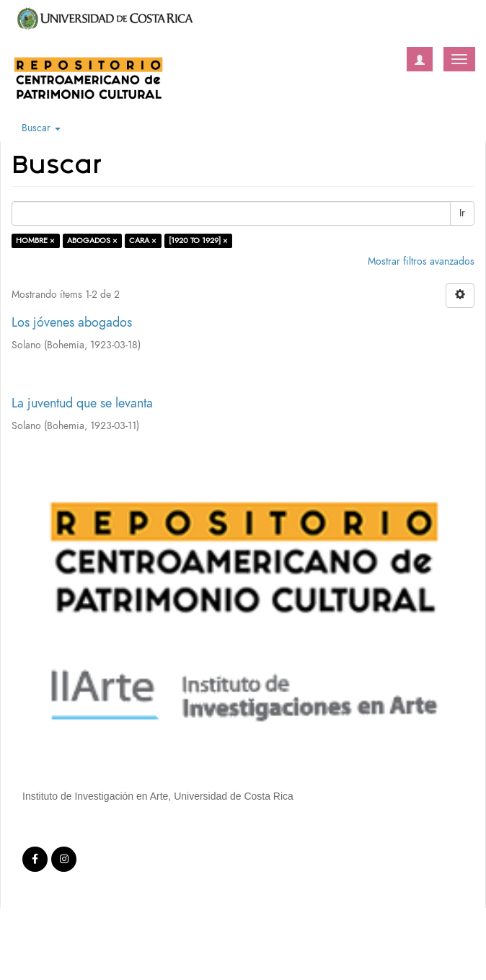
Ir (462, 213)
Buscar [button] (41, 128)
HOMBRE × (35, 240)
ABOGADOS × (92, 240)
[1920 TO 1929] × (198, 240)
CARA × (143, 240)
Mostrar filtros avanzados (421, 261)
